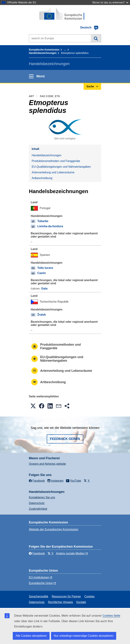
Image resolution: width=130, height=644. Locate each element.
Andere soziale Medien (70, 553)
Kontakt (81, 602)
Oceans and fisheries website (47, 464)
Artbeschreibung (42, 178)
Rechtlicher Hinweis (60, 602)
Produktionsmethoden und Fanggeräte (56, 161)
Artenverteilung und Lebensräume (53, 172)
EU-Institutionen (39, 577)
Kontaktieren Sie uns (42, 497)
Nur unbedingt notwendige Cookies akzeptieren (84, 636)
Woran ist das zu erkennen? (110, 2)
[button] (33, 406)
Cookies (89, 596)
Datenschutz (37, 503)
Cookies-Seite (111, 616)
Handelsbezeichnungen (43, 53)
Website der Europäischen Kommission (54, 529)
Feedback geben (65, 439)
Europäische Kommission (44, 50)
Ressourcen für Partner (66, 596)
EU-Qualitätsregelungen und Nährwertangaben (61, 167)
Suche (96, 38)
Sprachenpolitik (39, 596)
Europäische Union (41, 583)
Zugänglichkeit (38, 509)
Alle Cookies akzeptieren (31, 636)
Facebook (37, 553)
